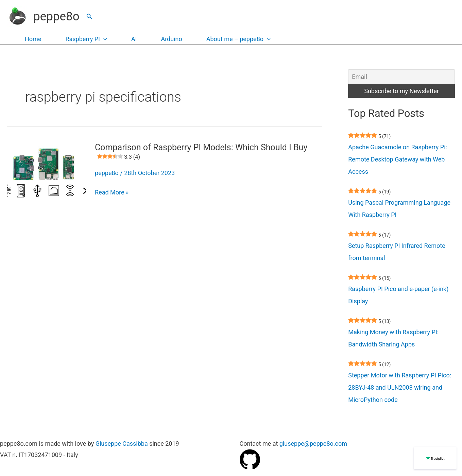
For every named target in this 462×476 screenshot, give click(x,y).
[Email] (401, 77)
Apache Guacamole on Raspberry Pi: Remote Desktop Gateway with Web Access (398, 159)
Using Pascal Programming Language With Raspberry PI (399, 209)
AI (134, 39)
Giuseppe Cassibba (122, 444)
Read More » (112, 192)
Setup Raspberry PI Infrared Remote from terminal (397, 252)
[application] (104, 39)
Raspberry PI (86, 39)
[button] (89, 16)
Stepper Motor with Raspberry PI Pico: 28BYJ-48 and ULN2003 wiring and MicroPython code (400, 387)
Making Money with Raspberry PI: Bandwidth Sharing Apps (393, 338)
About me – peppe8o (238, 39)
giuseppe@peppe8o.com (313, 444)
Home (33, 39)
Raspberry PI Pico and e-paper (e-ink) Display (398, 295)
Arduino (171, 39)
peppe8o (56, 16)
